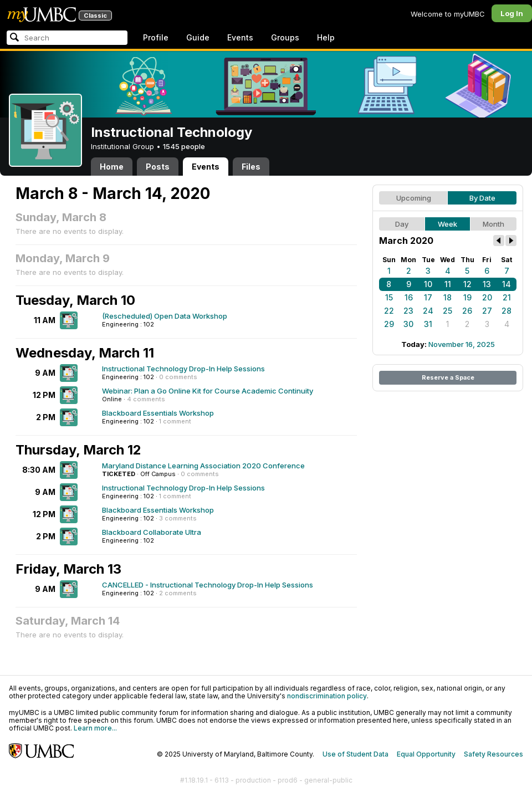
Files (251, 167)
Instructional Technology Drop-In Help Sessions (183, 369)
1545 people (184, 146)
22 (389, 311)
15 (389, 297)
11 (448, 284)
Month (493, 224)
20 (487, 297)
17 (428, 297)
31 (428, 324)
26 (467, 311)
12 (467, 284)
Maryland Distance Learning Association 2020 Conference (203, 466)
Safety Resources (493, 754)
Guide (198, 37)
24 (428, 311)
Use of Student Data (355, 754)
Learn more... (95, 728)
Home (112, 167)
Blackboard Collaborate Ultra (152, 532)
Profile (156, 37)
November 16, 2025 (462, 344)
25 (447, 311)
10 (428, 284)
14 (507, 284)
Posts (158, 167)
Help (326, 37)
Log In (512, 13)
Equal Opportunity (426, 754)
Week (447, 224)
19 (467, 297)
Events (240, 37)
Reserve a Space (448, 377)
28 (507, 311)
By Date (482, 198)
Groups (285, 37)
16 (409, 297)
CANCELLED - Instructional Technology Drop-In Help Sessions (208, 585)
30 (408, 324)
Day (402, 224)
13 (487, 284)
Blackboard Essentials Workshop (158, 413)
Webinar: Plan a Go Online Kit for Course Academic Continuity (208, 391)
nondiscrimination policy (327, 696)
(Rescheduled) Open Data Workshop (165, 316)
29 (389, 324)
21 (507, 297)
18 (447, 297)
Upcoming (414, 198)
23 (408, 311)
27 (487, 311)
